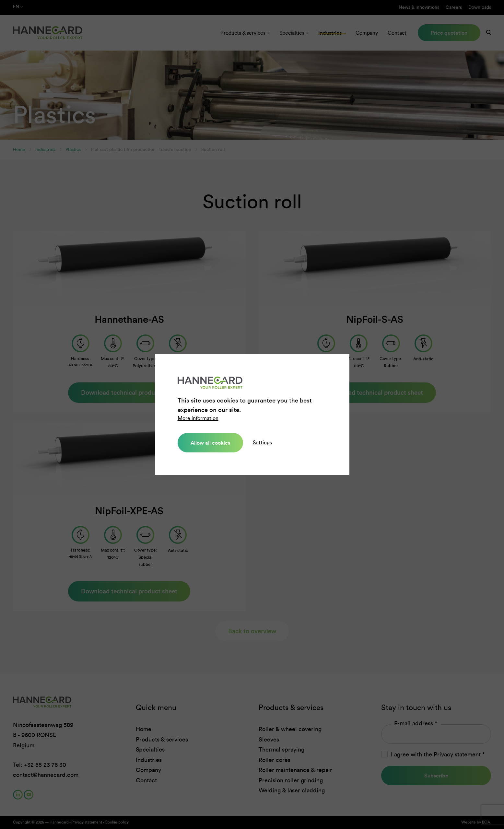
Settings (262, 443)
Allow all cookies (210, 443)
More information (198, 418)
